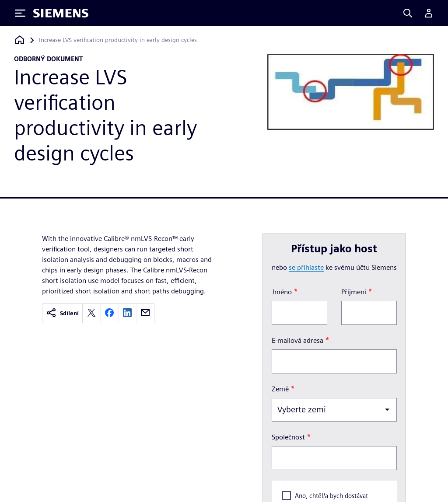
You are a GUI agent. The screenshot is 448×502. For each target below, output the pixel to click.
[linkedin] (127, 313)
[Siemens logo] (61, 13)
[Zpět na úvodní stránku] (20, 40)
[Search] (408, 13)
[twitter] (91, 313)
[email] (145, 313)
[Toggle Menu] (20, 13)
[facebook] (109, 313)
